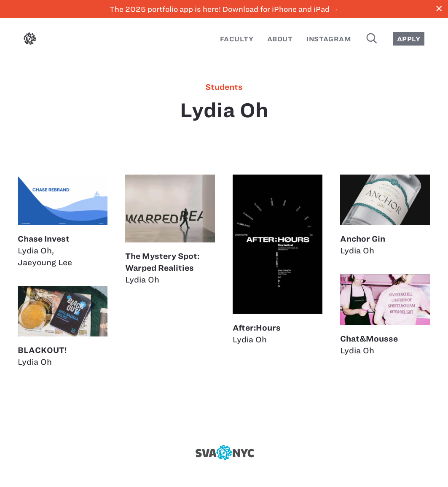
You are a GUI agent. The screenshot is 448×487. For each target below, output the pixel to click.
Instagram (329, 39)
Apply (409, 39)
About (280, 39)
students (224, 87)
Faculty (237, 39)
